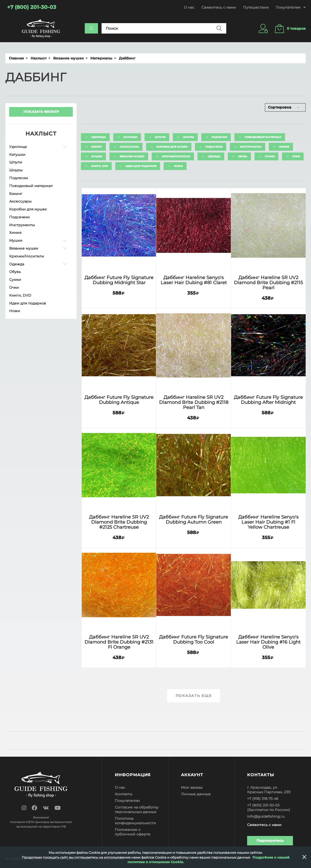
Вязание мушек (24, 248)
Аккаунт (192, 775)
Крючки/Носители (27, 256)
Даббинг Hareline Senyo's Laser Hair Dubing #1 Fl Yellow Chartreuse (268, 522)
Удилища (18, 147)
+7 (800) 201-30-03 (263, 805)
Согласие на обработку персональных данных (137, 810)
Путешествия (256, 7)
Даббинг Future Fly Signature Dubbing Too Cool (194, 639)
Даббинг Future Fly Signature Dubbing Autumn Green (194, 519)
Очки (14, 287)
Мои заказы (192, 787)
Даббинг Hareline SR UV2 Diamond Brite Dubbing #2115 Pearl (268, 283)
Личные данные (196, 794)
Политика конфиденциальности (135, 821)
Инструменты (22, 225)
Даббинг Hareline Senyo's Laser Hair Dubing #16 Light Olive (268, 642)
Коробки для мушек (28, 209)
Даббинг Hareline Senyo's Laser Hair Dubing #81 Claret (194, 280)
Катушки (17, 155)
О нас (189, 7)
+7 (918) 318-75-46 (263, 799)
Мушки (16, 240)
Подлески (19, 178)
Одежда (17, 264)
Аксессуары (20, 201)
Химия (15, 233)
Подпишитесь (270, 841)
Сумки (15, 280)
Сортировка (280, 107)
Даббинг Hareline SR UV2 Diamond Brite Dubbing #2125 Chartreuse (119, 522)
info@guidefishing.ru (266, 816)
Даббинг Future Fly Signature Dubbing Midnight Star (119, 280)
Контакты (124, 794)
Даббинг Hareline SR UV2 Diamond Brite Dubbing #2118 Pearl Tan (194, 402)
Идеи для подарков (28, 303)
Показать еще (194, 696)
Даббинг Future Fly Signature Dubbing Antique (119, 400)
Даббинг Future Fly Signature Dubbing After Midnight (268, 400)
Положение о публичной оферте (133, 832)
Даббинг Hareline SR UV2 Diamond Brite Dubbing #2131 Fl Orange (119, 642)
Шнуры (16, 170)
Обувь (15, 272)
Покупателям (127, 801)
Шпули (16, 162)
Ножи (15, 311)
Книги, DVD (20, 295)
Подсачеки (19, 217)
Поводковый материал (31, 186)
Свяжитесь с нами (219, 7)
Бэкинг (16, 194)
